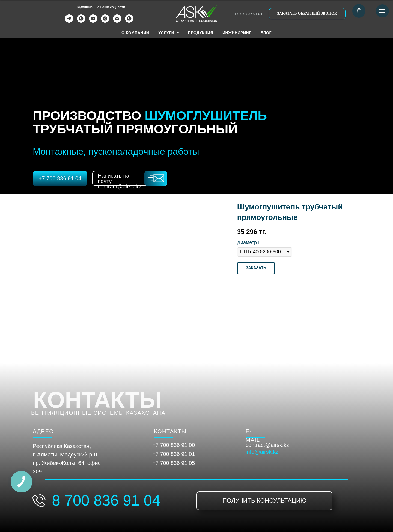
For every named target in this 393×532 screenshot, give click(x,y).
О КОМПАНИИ (135, 33)
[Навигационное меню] (382, 11)
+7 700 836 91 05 (174, 463)
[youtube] (93, 21)
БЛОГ (266, 33)
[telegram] (69, 21)
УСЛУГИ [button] (167, 33)
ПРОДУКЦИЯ (201, 33)
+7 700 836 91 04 (248, 14)
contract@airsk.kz (267, 445)
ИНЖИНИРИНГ (237, 33)
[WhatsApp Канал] (129, 21)
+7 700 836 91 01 (174, 454)
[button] (307, 14)
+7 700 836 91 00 (174, 445)
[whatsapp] (81, 21)
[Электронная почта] (117, 21)
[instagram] (105, 21)
